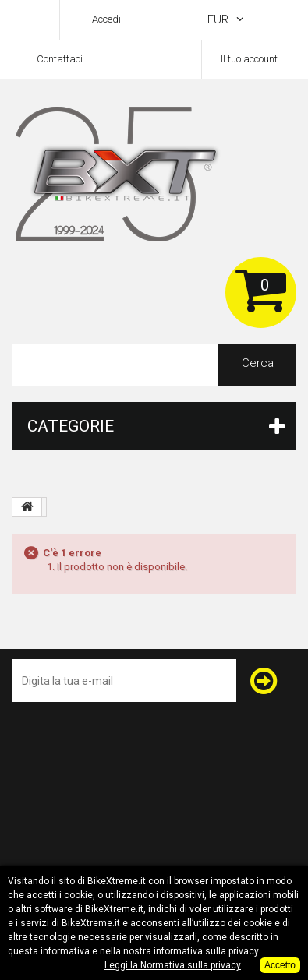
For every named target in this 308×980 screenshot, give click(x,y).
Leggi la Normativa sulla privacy (173, 965)
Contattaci (60, 59)
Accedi (106, 19)
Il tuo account (249, 59)
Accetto (280, 965)
